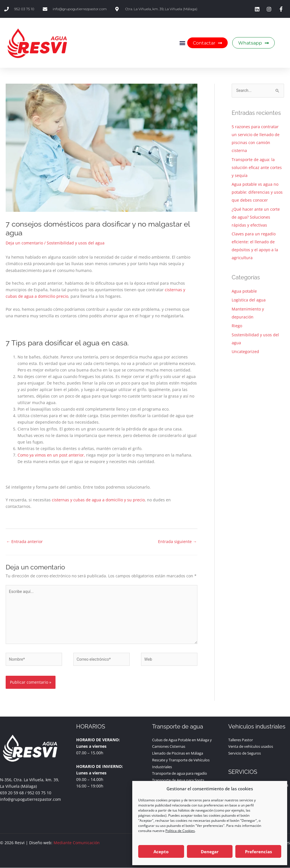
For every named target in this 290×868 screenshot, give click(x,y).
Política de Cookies (180, 831)
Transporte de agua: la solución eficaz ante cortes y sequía (257, 167)
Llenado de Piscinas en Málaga (181, 753)
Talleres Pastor (242, 740)
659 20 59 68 (12, 793)
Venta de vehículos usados (253, 746)
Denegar (210, 852)
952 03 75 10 (39, 793)
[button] (183, 43)
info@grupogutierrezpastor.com (30, 799)
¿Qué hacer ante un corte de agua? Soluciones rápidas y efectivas (256, 217)
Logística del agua (249, 300)
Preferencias (258, 852)
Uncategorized (245, 351)
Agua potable (244, 291)
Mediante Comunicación (77, 843)
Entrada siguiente (177, 541)
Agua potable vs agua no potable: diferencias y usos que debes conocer (257, 192)
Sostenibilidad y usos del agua (76, 243)
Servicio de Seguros (247, 753)
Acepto (161, 852)
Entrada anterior (24, 541)
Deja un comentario (24, 243)
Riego (237, 326)
